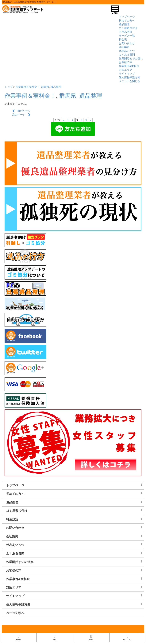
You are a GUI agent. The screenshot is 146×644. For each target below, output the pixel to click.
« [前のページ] (63, 120)
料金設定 (75, 519)
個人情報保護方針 (129, 77)
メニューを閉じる (129, 81)
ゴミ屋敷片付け (128, 28)
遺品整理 (124, 24)
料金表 (123, 39)
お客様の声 (125, 62)
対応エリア (125, 70)
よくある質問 (127, 55)
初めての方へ (127, 20)
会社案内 (124, 47)
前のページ (21, 111)
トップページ (127, 17)
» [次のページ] (91, 120)
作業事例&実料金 (129, 66)
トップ (9, 87)
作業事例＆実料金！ (28, 87)
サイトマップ (127, 74)
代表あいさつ (127, 51)
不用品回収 (125, 32)
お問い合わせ (127, 43)
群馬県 (45, 87)
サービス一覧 (127, 36)
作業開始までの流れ (131, 58)
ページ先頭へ (15, 613)
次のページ (21, 115)
